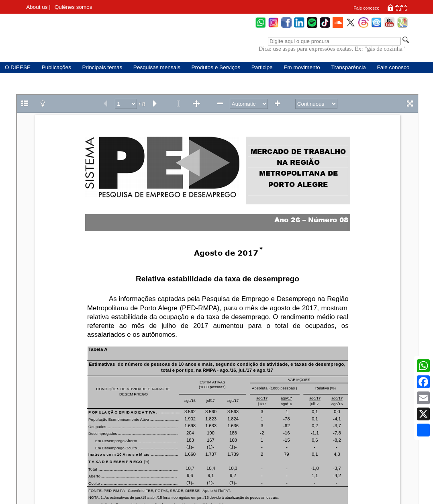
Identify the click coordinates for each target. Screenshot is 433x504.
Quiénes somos (74, 7)
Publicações (56, 67)
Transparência (348, 67)
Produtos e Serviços (216, 67)
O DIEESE (18, 67)
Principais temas (102, 67)
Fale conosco (366, 8)
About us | (38, 7)
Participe (262, 67)
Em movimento (302, 67)
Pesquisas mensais (157, 67)
